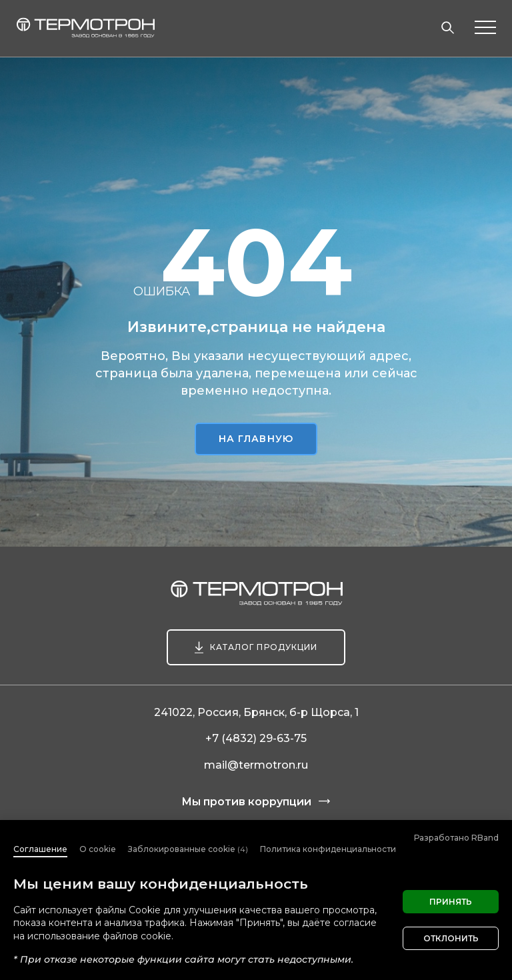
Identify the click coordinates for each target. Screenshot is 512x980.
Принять (451, 902)
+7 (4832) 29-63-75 (256, 738)
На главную (256, 439)
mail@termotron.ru (256, 765)
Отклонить (451, 938)
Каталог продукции (264, 647)
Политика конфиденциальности (328, 849)
